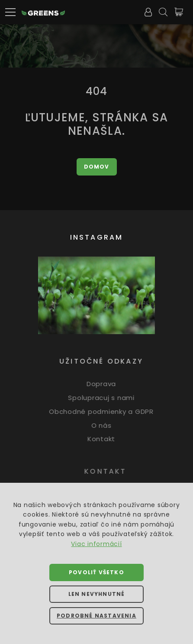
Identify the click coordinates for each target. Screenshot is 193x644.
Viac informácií (96, 544)
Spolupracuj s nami (106, 398)
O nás (105, 425)
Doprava (105, 384)
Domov (97, 167)
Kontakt (105, 439)
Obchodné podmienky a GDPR (106, 411)
